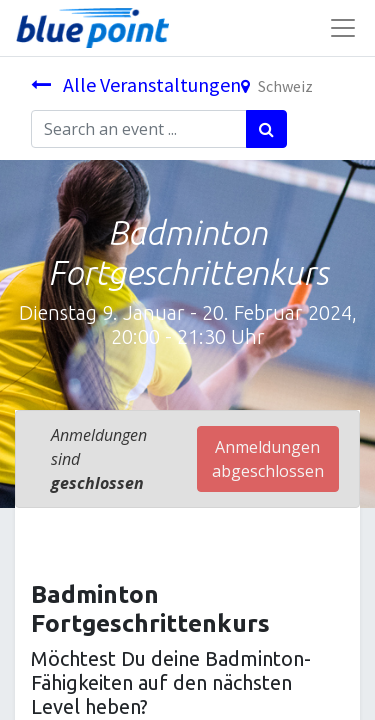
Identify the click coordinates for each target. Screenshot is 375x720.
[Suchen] (266, 129)
